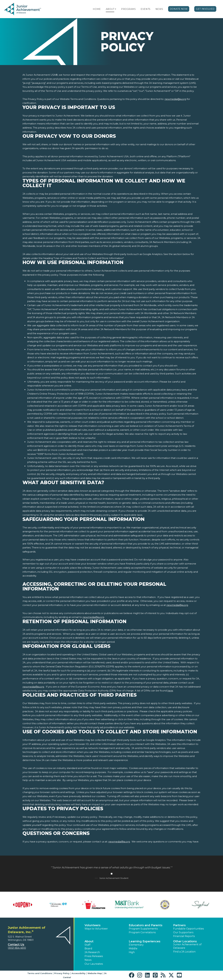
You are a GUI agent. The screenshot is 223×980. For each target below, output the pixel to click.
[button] (115, 9)
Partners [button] (179, 925)
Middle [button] (133, 949)
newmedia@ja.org (175, 99)
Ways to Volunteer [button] (96, 929)
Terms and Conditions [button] (40, 973)
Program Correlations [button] (142, 932)
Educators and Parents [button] (146, 925)
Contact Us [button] (16, 945)
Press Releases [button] (94, 956)
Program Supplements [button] (143, 929)
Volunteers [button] (93, 925)
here (170, 691)
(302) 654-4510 (17, 948)
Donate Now (179, 9)
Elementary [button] (136, 945)
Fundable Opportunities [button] (188, 929)
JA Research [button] (92, 952)
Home (97, 9)
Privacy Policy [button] (62, 973)
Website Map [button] (95, 973)
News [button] (88, 960)
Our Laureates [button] (94, 964)
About (110, 9)
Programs (128, 9)
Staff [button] (88, 945)
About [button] (89, 941)
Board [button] (88, 949)
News (159, 9)
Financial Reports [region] (184, 936)
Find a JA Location (184, 952)
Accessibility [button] (79, 973)
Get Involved (205, 9)
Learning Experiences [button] (145, 941)
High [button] (132, 952)
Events (145, 9)
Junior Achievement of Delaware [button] (187, 946)
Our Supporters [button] (183, 932)
